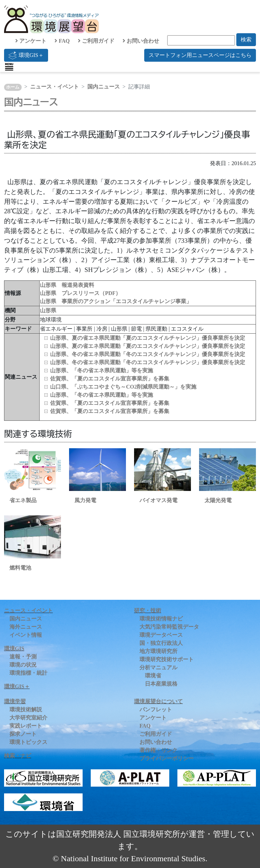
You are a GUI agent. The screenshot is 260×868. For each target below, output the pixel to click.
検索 (246, 40)
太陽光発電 (218, 500)
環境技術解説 (26, 709)
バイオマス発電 (158, 500)
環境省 (153, 676)
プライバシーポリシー (167, 758)
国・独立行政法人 (161, 643)
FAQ (62, 41)
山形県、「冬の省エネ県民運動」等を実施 (102, 370)
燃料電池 (20, 568)
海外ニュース (26, 627)
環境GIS (14, 648)
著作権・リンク (158, 750)
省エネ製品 (23, 500)
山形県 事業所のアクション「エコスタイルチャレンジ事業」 (116, 301)
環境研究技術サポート (167, 659)
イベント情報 (26, 635)
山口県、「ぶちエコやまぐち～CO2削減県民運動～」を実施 (123, 387)
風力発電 (85, 500)
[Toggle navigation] (9, 67)
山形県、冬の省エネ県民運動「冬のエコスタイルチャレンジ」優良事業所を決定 (148, 354)
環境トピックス (28, 742)
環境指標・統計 (28, 673)
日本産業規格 (161, 684)
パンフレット (156, 709)
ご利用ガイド (96, 41)
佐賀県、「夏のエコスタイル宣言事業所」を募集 (110, 379)
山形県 (48, 310)
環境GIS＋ (26, 55)
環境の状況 (23, 665)
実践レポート (26, 726)
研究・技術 (148, 610)
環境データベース (161, 635)
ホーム (13, 87)
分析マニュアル (158, 667)
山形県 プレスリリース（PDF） (80, 293)
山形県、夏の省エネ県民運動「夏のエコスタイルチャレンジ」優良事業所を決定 (148, 338)
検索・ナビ (18, 756)
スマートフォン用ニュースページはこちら (200, 55)
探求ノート (23, 734)
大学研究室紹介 (28, 718)
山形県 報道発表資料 (67, 285)
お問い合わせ (141, 41)
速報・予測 (23, 657)
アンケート (31, 41)
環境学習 (15, 701)
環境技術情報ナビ (161, 619)
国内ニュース (104, 87)
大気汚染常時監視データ (169, 627)
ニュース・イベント (55, 87)
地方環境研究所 (158, 651)
